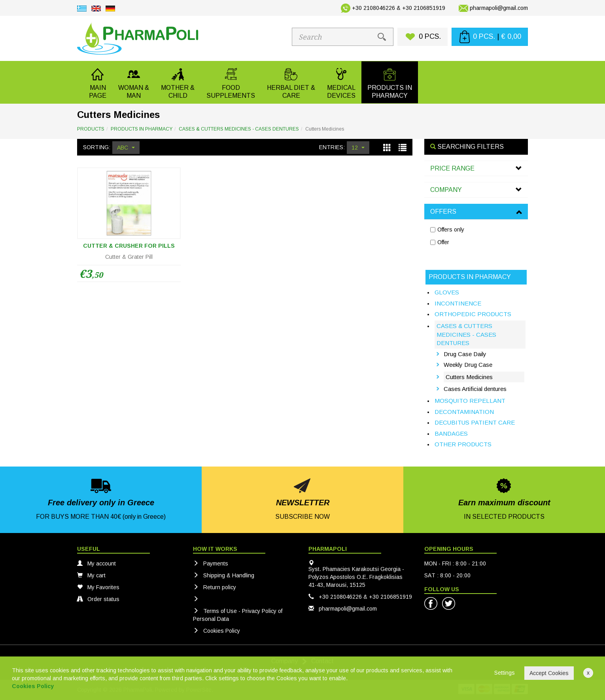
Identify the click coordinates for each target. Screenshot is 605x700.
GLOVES (447, 292)
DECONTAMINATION (464, 412)
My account (96, 563)
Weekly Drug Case (468, 365)
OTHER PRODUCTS (463, 444)
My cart (91, 575)
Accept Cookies (549, 673)
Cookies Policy (216, 631)
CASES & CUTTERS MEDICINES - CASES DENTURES (239, 129)
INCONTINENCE (458, 303)
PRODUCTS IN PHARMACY (142, 129)
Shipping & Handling (224, 575)
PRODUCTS (91, 129)
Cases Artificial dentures (475, 389)
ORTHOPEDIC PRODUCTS (473, 314)
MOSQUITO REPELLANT (470, 401)
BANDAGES (451, 433)
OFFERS (443, 212)
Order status (98, 599)
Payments (211, 563)
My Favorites (98, 587)
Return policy (215, 587)
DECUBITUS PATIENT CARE (475, 422)
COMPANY (446, 190)
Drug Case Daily (465, 354)
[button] (134, 82)
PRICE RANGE (452, 168)
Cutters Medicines (469, 377)
